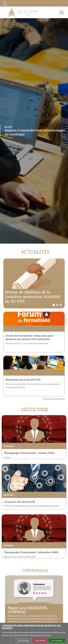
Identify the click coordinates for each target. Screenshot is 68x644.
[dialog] (34, 633)
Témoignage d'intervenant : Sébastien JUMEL (31, 565)
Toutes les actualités (54, 399)
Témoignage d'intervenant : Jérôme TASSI (29, 465)
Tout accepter (57, 640)
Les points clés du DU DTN (19, 514)
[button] (54, 305)
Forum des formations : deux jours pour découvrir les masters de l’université (29, 337)
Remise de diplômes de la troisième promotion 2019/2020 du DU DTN (33, 298)
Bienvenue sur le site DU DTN (36, 380)
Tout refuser (40, 640)
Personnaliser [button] (24, 640)
